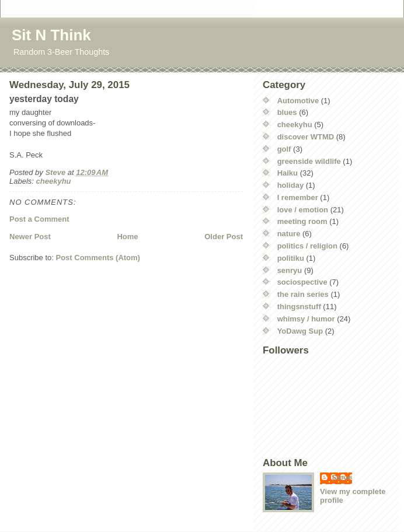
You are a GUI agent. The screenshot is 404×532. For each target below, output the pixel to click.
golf (284, 149)
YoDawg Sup (300, 331)
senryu (290, 270)
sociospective (302, 282)
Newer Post (30, 237)
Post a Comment (39, 219)
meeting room (302, 221)
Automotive (298, 101)
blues (287, 112)
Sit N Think (51, 35)
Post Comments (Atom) (98, 258)
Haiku (288, 173)
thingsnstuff (299, 307)
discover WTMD (306, 137)
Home (127, 237)
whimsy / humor (306, 319)
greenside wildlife (309, 161)
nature (289, 234)
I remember (298, 197)
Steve (342, 477)
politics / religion (307, 246)
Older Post (224, 237)
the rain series (303, 294)
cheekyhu (54, 181)
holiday (291, 185)
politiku (291, 258)
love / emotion (303, 210)
